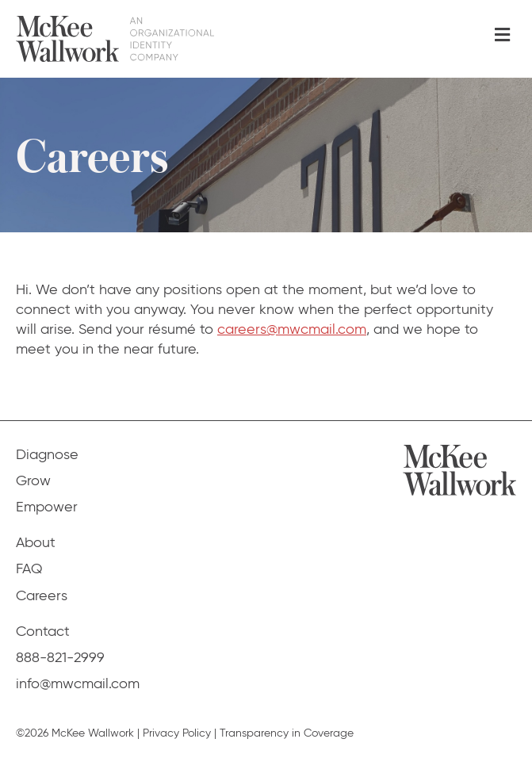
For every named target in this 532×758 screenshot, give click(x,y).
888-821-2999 (60, 657)
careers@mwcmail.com (292, 329)
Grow (33, 480)
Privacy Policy (177, 733)
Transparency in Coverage (287, 733)
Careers (42, 595)
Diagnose (47, 454)
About (36, 542)
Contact (43, 631)
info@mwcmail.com (78, 683)
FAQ (29, 568)
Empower (47, 507)
